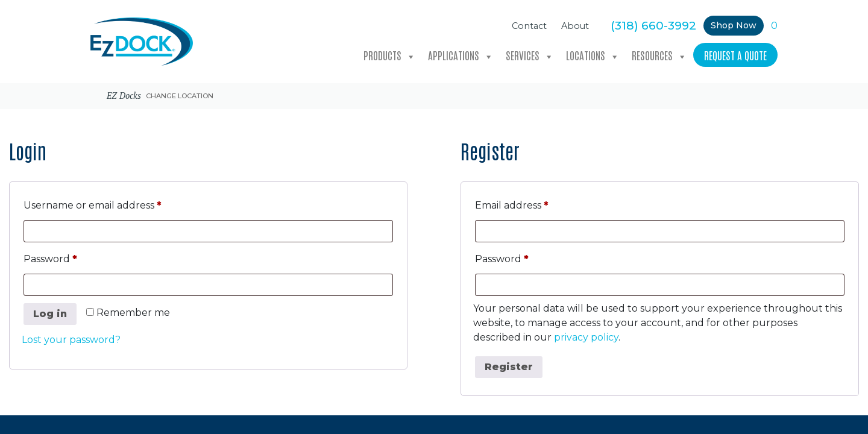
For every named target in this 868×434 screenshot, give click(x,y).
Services (530, 56)
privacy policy (586, 337)
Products (390, 56)
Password (73, 257)
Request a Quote (735, 55)
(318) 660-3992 (653, 25)
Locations (593, 56)
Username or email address (115, 203)
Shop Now (734, 25)
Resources (659, 56)
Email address (534, 203)
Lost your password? (71, 340)
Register (509, 367)
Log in (50, 314)
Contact (529, 26)
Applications (461, 56)
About (575, 26)
